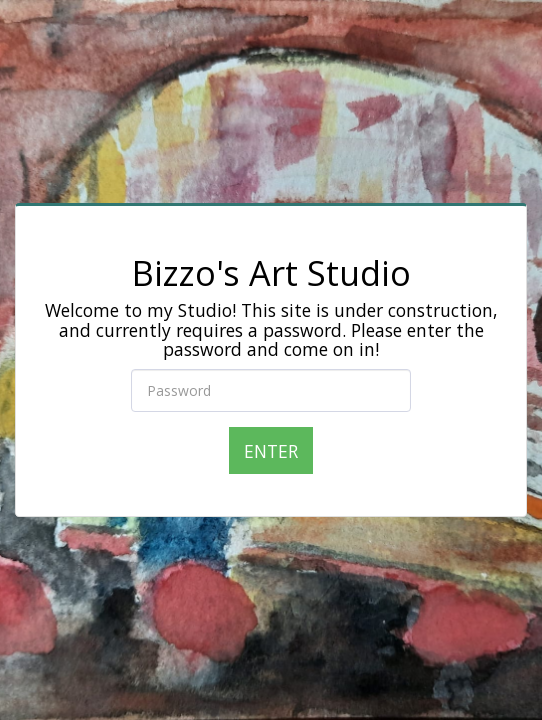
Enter (271, 451)
